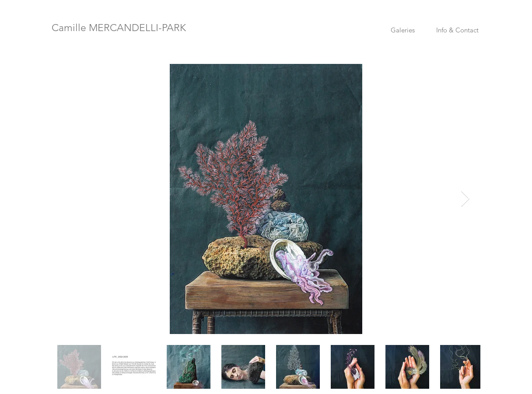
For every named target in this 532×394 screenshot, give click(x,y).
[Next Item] (465, 199)
